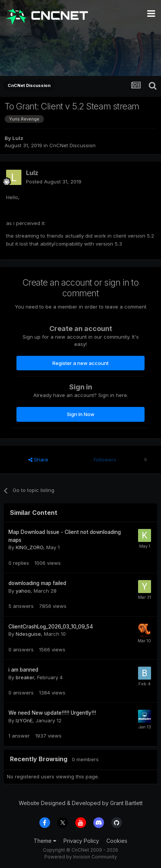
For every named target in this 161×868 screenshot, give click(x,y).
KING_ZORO (29, 547)
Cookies (117, 841)
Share (38, 460)
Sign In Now (81, 414)
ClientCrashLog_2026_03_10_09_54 (51, 627)
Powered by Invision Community (81, 857)
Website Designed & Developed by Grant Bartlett (81, 803)
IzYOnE (24, 720)
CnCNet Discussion (72, 145)
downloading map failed (37, 583)
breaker (25, 677)
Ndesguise (28, 634)
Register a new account (80, 363)
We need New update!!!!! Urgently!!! (52, 713)
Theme (45, 841)
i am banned (23, 670)
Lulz (18, 138)
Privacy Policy (81, 841)
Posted (54, 182)
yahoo (23, 591)
